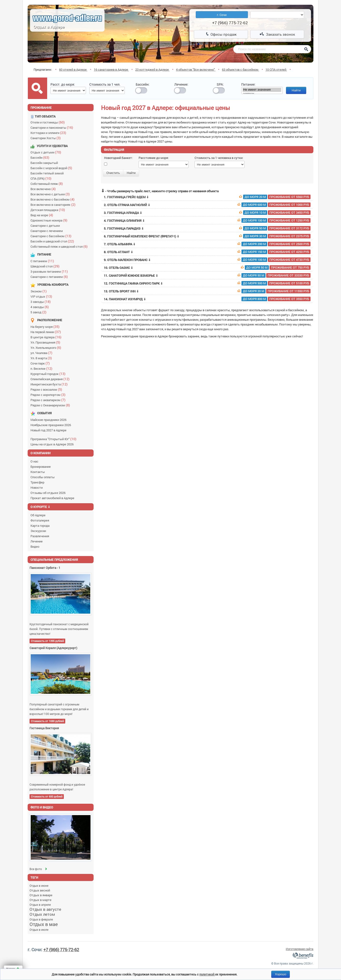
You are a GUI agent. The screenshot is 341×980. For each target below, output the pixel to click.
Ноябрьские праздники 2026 (51, 425)
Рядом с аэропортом (49, 395)
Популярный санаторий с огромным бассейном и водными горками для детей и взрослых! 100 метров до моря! (59, 709)
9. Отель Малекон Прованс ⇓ (207, 260)
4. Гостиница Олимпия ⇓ (207, 221)
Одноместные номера (50, 220)
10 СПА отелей (276, 69)
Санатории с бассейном (52, 236)
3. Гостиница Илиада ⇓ (207, 213)
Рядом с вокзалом (47, 389)
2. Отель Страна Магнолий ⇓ (207, 205)
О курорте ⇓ (40, 507)
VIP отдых (42, 296)
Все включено (44, 189)
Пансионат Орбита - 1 (45, 568)
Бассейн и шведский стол (53, 241)
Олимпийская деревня (51, 379)
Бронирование (41, 467)
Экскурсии (38, 531)
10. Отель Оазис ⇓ (207, 268)
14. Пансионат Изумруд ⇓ (207, 299)
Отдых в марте (40, 900)
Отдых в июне (39, 886)
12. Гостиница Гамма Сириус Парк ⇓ (207, 283)
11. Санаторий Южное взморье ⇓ (207, 276)
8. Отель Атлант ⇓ (207, 252)
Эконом (40, 291)
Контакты (38, 472)
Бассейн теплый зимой (48, 173)
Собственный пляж (48, 184)
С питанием (43, 261)
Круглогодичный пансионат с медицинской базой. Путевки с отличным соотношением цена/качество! (59, 629)
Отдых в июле (39, 930)
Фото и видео (42, 807)
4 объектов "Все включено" (196, 69)
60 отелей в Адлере (73, 69)
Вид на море (43, 215)
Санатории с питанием (50, 277)
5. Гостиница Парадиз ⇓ (207, 228)
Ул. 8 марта (42, 358)
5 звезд (40, 312)
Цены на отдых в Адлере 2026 (53, 444)
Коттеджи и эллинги (49, 133)
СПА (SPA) (42, 178)
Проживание (41, 108)
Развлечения (40, 536)
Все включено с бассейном (54, 199)
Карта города (40, 526)
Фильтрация (114, 150)
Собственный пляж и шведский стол (60, 246)
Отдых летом (42, 914)
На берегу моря (46, 327)
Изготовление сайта (300, 949)
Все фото (39, 869)
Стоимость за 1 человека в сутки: (219, 158)
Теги (34, 877)
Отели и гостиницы (49, 122)
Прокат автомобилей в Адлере (52, 498)
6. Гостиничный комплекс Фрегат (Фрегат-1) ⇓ (207, 236)
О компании (40, 453)
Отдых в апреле (40, 905)
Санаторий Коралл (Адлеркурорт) (53, 648)
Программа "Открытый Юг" (55, 439)
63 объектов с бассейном (241, 69)
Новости (37, 488)
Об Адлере (38, 515)
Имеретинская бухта (50, 384)
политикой (207, 974)
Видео (35, 547)
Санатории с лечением (47, 231)
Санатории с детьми (46, 226)
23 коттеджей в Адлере (152, 69)
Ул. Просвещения (46, 342)
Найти (296, 90)
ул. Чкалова (43, 353)
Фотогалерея (40, 520)
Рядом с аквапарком (49, 400)
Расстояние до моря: (154, 158)
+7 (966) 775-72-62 (61, 950)
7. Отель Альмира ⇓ (207, 244)
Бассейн (41, 157)
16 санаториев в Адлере (111, 69)
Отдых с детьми (47, 152)
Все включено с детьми (51, 194)
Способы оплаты (43, 477)
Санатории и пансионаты (53, 127)
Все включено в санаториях (54, 204)
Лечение (37, 541)
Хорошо (281, 974)
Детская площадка (49, 210)
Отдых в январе (41, 895)
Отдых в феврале (41, 919)
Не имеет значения (262, 90)
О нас (34, 461)
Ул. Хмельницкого (47, 347)
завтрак (262, 94)
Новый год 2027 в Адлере (49, 430)
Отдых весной (40, 890)
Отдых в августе (45, 909)
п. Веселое (43, 368)
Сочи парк (41, 363)
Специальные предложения (54, 560)
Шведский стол (46, 266)
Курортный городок (49, 374)
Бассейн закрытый (45, 163)
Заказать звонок (277, 34)
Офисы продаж (221, 34)
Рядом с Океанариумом (51, 405)
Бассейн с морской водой (52, 168)
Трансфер (37, 482)
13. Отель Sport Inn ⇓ (207, 291)
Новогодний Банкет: (118, 158)
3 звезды (42, 302)
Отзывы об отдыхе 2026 (48, 493)
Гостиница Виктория (44, 728)
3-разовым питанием (50, 271)
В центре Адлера (47, 337)
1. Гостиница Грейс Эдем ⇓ (207, 197)
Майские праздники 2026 (49, 420)
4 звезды (41, 307)
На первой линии (47, 332)
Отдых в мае (44, 924)
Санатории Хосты (47, 138)
